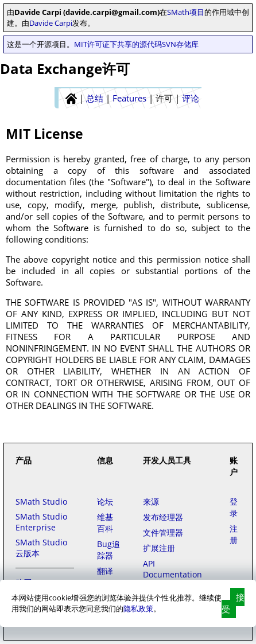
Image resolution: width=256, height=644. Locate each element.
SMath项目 (186, 12)
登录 (234, 507)
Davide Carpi (51, 23)
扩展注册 (159, 548)
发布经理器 (163, 517)
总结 (95, 98)
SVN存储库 (180, 44)
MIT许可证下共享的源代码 (118, 44)
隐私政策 (138, 608)
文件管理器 (163, 532)
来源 (151, 501)
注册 (234, 534)
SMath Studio (41, 501)
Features (129, 98)
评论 (191, 98)
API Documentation (172, 569)
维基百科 (105, 523)
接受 (233, 603)
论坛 (105, 501)
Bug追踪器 (108, 550)
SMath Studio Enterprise (41, 522)
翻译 (105, 571)
